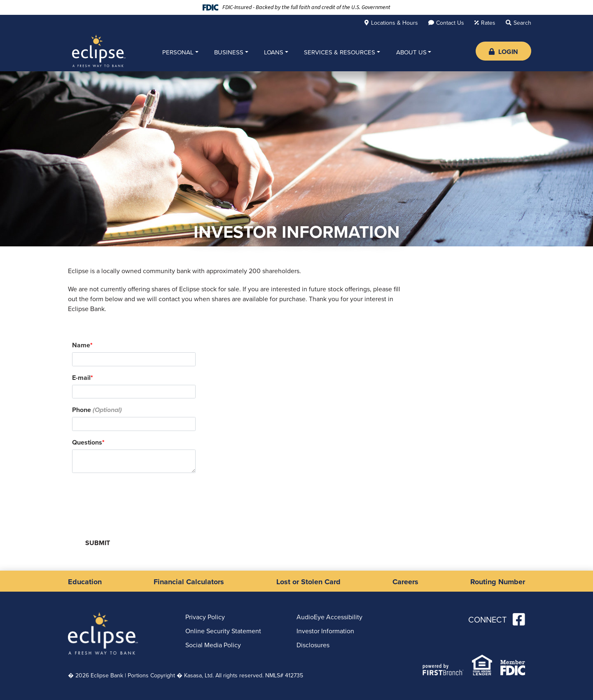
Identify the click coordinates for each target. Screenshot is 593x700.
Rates (488, 23)
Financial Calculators (189, 582)
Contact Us (450, 23)
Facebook (519, 619)
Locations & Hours (395, 23)
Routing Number (498, 582)
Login (503, 52)
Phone (82, 410)
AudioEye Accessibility (329, 617)
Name (81, 345)
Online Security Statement (223, 631)
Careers (405, 582)
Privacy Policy (205, 617)
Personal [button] (178, 52)
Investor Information (325, 631)
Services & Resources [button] (340, 52)
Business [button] (229, 52)
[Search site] (518, 23)
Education (85, 582)
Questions (87, 442)
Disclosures (313, 645)
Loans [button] (274, 52)
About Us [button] (411, 52)
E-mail (81, 378)
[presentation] (135, 499)
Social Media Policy (213, 645)
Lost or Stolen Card (308, 582)
